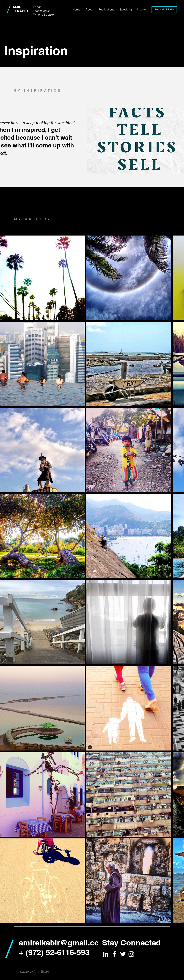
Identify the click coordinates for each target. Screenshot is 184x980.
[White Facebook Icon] (114, 954)
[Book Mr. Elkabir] (164, 10)
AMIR (17, 7)
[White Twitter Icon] (123, 954)
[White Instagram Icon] (131, 954)
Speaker (49, 15)
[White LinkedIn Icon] (106, 954)
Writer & (39, 15)
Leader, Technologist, (42, 9)
